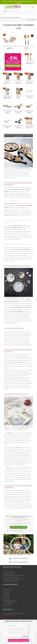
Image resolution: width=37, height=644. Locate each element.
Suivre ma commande (9, 571)
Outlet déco (7, 595)
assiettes (7, 430)
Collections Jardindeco (9, 600)
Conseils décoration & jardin (11, 602)
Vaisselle (18, 17)
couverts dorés (20, 206)
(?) (17, 626)
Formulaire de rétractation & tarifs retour (14, 575)
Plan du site (7, 606)
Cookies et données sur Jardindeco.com (18, 621)
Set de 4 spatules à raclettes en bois (10, 47)
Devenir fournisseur (9, 604)
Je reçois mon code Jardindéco (18, 527)
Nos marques (7, 598)
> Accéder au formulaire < (10, 615)
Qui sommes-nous (8, 589)
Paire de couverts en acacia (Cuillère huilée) (29, 112)
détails (7, 623)
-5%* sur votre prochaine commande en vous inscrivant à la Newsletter (18, 517)
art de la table (9, 490)
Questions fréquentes (9, 573)
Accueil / (3, 17)
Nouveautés (7, 596)
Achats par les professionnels (11, 577)
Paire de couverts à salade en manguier (27, 47)
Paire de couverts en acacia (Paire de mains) (29, 97)
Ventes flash (7, 593)
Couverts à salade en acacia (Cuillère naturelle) (7, 126)
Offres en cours (7, 591)
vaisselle (19, 233)
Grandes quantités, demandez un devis (13, 579)
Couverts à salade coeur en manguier (29, 62)
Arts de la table (10, 17)
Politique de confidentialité (10, 581)
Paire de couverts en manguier (7, 111)
